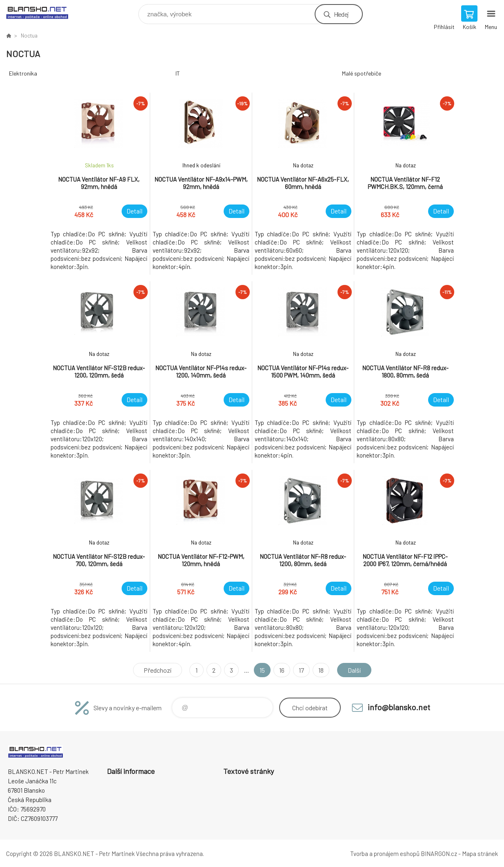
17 (301, 670)
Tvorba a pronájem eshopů (385, 854)
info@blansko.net (399, 707)
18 (321, 670)
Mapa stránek (480, 854)
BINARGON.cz (439, 854)
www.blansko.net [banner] (42, 12)
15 (262, 670)
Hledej (341, 14)
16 (282, 670)
